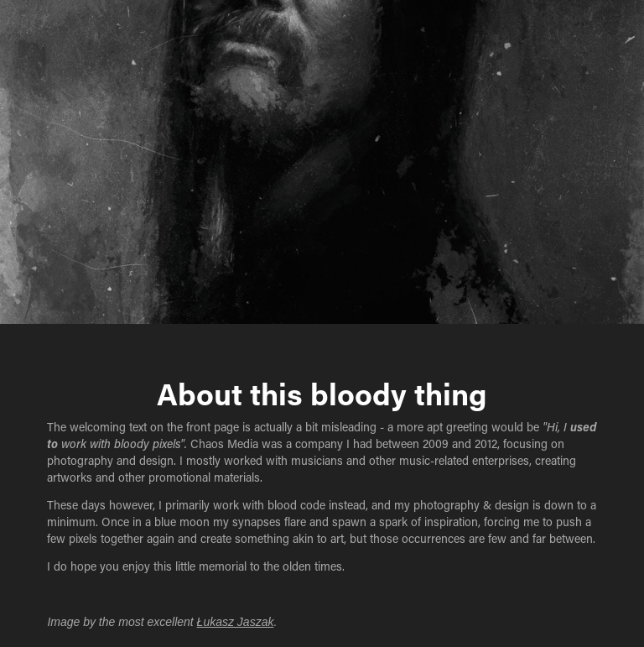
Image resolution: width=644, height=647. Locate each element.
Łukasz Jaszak (236, 622)
